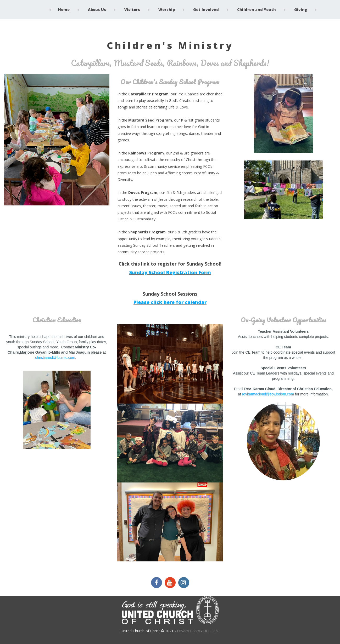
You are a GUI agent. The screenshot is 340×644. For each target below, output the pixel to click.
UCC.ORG (211, 630)
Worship (167, 10)
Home (64, 10)
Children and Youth (257, 10)
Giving (301, 10)
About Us (97, 10)
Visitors (132, 10)
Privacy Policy (188, 630)
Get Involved (206, 10)
